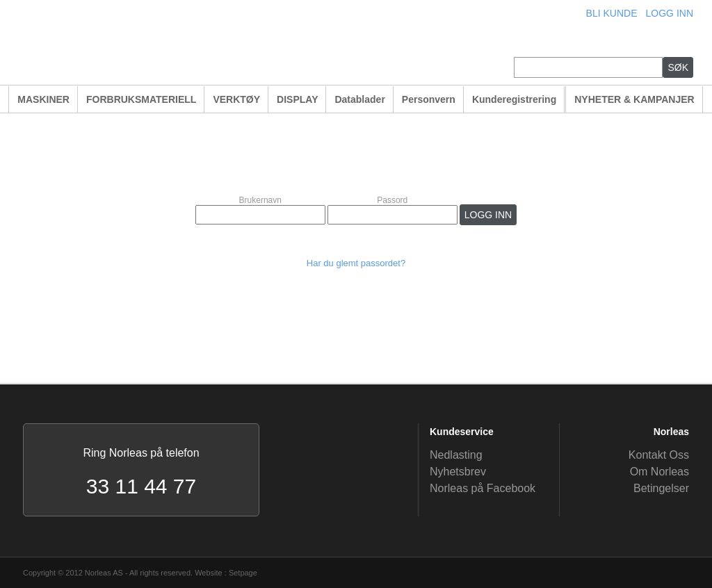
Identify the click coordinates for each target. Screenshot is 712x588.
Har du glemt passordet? (356, 263)
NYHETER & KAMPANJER (634, 99)
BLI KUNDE (612, 13)
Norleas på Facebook (483, 488)
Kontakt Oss (659, 455)
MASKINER (43, 99)
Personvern (429, 99)
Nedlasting (456, 455)
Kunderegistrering (514, 99)
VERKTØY (236, 99)
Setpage (243, 573)
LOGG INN (670, 13)
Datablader (359, 99)
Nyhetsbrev (458, 472)
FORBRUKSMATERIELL (141, 99)
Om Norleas (660, 472)
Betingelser (661, 488)
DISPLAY (297, 99)
